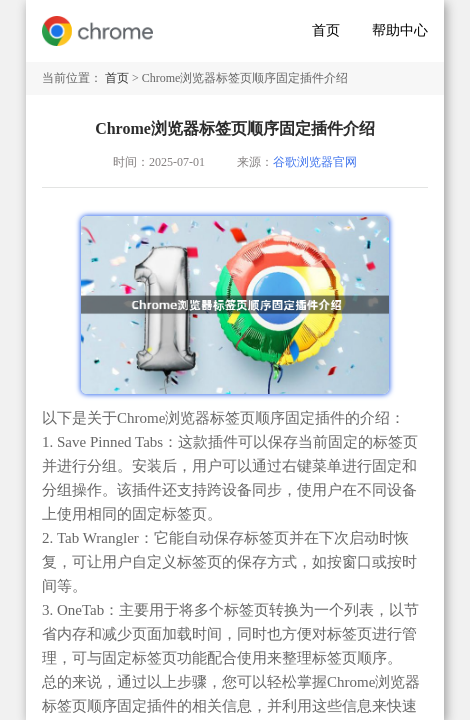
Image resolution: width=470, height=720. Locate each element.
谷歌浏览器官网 (315, 162)
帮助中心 (400, 30)
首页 (326, 30)
